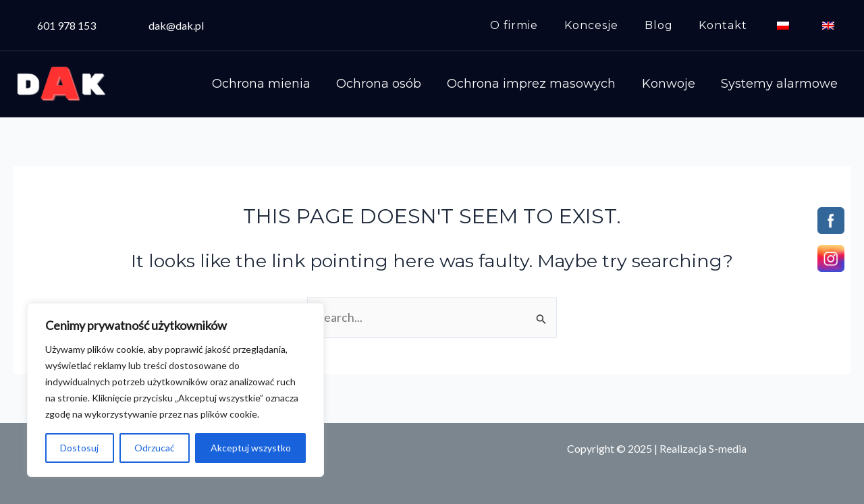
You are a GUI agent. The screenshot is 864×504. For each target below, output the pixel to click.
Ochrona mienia (286, 84)
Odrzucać (155, 448)
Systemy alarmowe (782, 84)
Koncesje (612, 25)
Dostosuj (79, 448)
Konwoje (677, 84)
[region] (175, 390)
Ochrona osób (398, 84)
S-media (728, 448)
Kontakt (734, 25)
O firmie (539, 25)
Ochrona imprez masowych (545, 84)
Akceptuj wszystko (251, 448)
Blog (674, 25)
